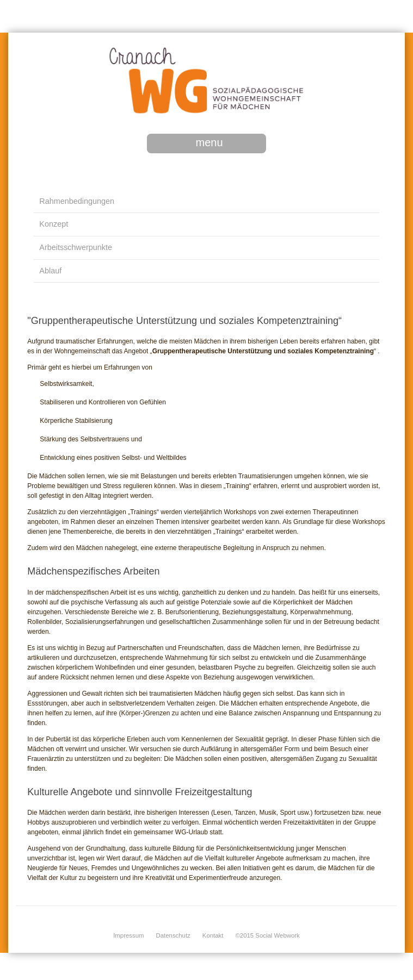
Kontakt (213, 935)
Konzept (54, 224)
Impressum (128, 935)
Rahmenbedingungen (77, 201)
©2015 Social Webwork (267, 935)
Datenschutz (173, 935)
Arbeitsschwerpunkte (76, 247)
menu (209, 142)
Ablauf (50, 271)
